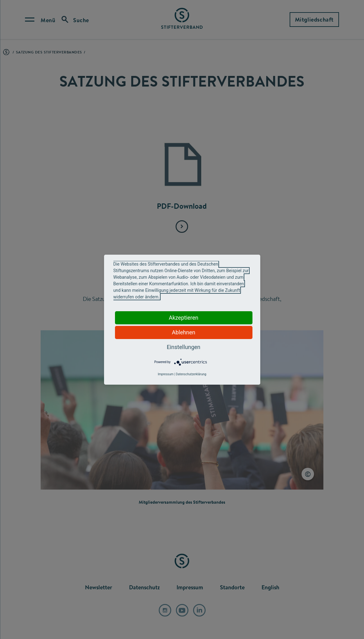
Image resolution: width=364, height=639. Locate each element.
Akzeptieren (184, 318)
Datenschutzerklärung (191, 374)
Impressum (166, 374)
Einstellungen (184, 347)
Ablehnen (184, 332)
